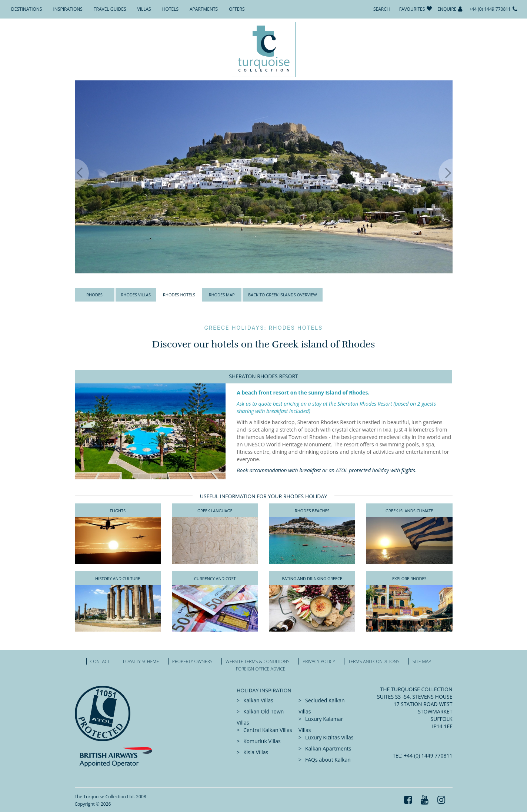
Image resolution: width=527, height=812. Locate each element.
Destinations (26, 9)
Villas (144, 9)
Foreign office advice (261, 669)
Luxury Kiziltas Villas (329, 737)
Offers (237, 9)
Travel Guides (110, 9)
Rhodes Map (222, 295)
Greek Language (215, 511)
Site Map (422, 661)
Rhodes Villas (136, 295)
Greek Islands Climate (409, 511)
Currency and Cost (215, 578)
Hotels (170, 9)
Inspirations (68, 9)
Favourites (412, 9)
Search (382, 9)
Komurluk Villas (262, 741)
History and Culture (118, 578)
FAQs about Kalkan (328, 760)
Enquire (447, 9)
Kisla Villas (256, 752)
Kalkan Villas (258, 700)
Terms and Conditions (374, 661)
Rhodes (94, 295)
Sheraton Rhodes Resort (263, 376)
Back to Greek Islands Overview (283, 295)
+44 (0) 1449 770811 (490, 9)
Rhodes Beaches (312, 511)
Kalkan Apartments (328, 748)
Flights (118, 511)
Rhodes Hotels (179, 295)
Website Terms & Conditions (258, 661)
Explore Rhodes (409, 578)
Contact (100, 661)
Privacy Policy (319, 661)
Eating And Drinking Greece (312, 578)
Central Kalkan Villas (268, 730)
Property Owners (192, 661)
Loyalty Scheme (141, 661)
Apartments (204, 9)
